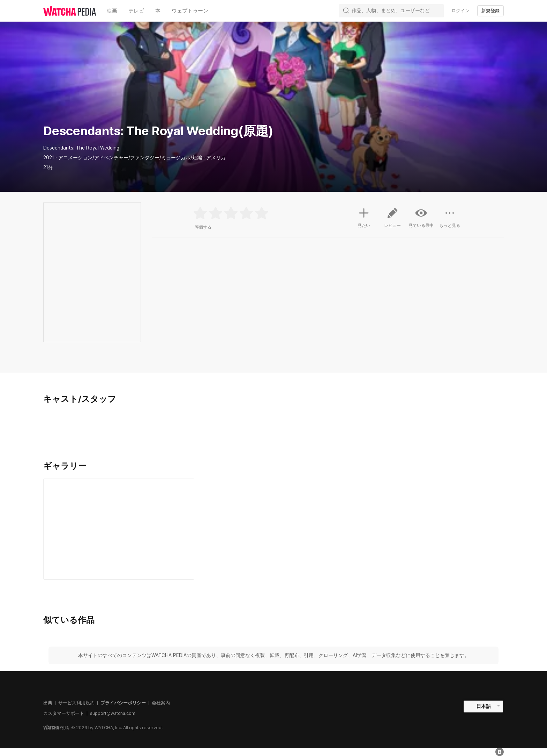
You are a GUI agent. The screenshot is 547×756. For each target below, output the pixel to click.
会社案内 (161, 703)
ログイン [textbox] (460, 11)
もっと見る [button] (450, 220)
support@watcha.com (113, 713)
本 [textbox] (158, 11)
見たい (364, 217)
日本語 (484, 706)
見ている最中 (421, 217)
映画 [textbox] (112, 11)
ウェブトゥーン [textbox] (190, 11)
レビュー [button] (392, 220)
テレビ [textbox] (136, 11)
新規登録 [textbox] (490, 11)
